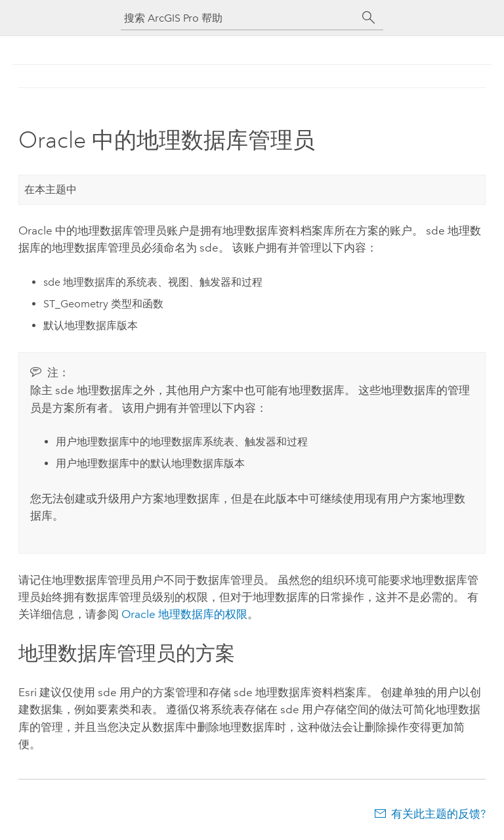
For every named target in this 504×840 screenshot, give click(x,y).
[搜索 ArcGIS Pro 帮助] (239, 18)
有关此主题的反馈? (438, 814)
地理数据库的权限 (184, 614)
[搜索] (369, 18)
